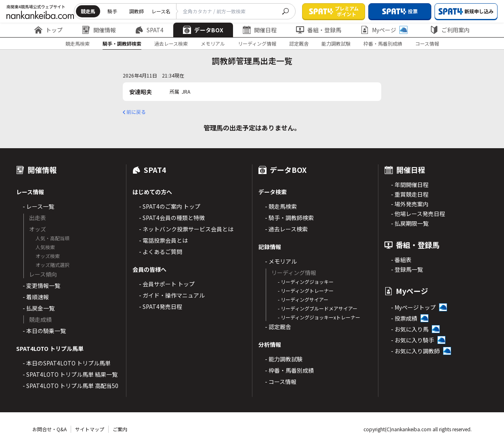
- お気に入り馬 (410, 329)
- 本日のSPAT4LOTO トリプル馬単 (67, 363)
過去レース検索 (171, 43)
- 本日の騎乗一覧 (44, 331)
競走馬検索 (78, 43)
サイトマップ (90, 429)
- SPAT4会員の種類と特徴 (172, 218)
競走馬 (88, 11)
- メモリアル (281, 261)
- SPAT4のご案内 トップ (170, 206)
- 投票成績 (404, 318)
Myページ (384, 30)
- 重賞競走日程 (410, 194)
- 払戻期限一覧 (410, 223)
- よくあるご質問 (161, 252)
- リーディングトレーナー (306, 291)
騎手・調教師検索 (122, 43)
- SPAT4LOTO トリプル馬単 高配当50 (70, 386)
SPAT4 (149, 30)
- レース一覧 (38, 206)
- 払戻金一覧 (39, 308)
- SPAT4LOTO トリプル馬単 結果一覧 (70, 374)
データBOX (203, 30)
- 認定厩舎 (278, 327)
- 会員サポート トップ (167, 284)
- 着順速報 (36, 297)
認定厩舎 (299, 43)
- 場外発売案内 (410, 204)
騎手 (112, 11)
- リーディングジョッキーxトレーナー (319, 317)
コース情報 (427, 43)
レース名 (161, 11)
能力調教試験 (336, 43)
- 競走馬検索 (281, 206)
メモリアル (213, 43)
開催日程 (260, 30)
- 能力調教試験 (284, 359)
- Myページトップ (413, 307)
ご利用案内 (450, 30)
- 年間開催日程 (410, 185)
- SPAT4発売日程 (161, 306)
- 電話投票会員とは (163, 240)
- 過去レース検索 (286, 229)
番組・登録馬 (319, 30)
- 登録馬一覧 (407, 269)
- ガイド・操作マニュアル (172, 295)
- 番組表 (401, 260)
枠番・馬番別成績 (383, 43)
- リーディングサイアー (303, 299)
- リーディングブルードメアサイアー (318, 308)
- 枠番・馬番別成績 (289, 370)
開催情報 (99, 30)
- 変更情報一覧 (41, 285)
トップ (48, 30)
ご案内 (120, 429)
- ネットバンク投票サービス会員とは (186, 229)
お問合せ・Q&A (49, 429)
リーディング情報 (257, 43)
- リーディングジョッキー (306, 282)
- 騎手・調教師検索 (289, 218)
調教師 (136, 11)
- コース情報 (281, 382)
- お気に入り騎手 (413, 340)
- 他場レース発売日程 (418, 214)
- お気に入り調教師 (415, 351)
